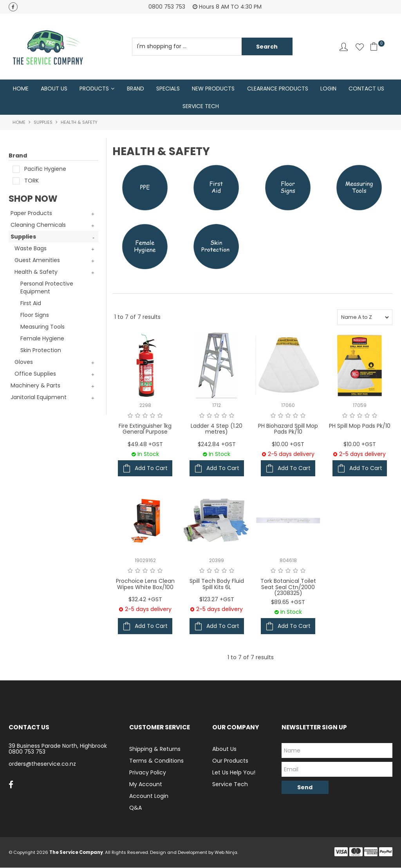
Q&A (135, 808)
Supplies (43, 123)
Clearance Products (278, 89)
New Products (213, 89)
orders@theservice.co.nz (42, 764)
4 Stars (153, 416)
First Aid (31, 304)
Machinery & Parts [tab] (35, 386)
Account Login (149, 796)
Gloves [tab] (24, 363)
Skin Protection (41, 351)
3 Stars (145, 416)
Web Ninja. (226, 853)
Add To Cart (151, 469)
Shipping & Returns (155, 749)
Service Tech (201, 107)
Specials (168, 89)
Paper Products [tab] (31, 214)
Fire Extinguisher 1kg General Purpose (145, 429)
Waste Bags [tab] (31, 249)
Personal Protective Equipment (47, 288)
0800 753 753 (27, 752)
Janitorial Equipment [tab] (39, 398)
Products (94, 89)
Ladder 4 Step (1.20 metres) (217, 429)
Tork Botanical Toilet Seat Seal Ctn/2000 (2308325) (288, 588)
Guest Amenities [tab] (37, 261)
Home (21, 89)
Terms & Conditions (156, 761)
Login (328, 89)
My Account (146, 785)
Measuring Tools (42, 327)
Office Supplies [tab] (35, 374)
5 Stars (160, 416)
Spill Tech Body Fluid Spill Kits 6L (217, 585)
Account (344, 47)
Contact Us (366, 89)
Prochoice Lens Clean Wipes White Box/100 (145, 585)
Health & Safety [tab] (36, 273)
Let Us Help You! (234, 773)
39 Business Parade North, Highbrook (58, 746)
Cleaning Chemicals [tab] (38, 226)
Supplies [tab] (23, 237)
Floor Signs (35, 316)
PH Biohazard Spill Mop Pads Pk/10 (288, 429)
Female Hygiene (42, 339)
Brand (135, 89)
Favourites (360, 47)
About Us (54, 89)
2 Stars (138, 416)
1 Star (130, 416)
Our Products (230, 761)
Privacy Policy (148, 773)
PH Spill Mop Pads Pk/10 (360, 426)
